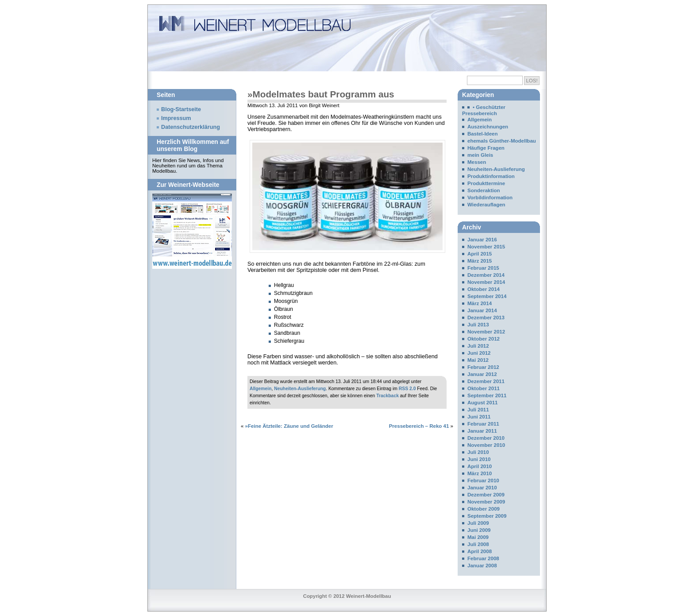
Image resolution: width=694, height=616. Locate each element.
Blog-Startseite (181, 109)
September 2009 (487, 516)
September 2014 (487, 296)
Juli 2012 (478, 346)
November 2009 (486, 502)
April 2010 (480, 466)
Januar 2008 (482, 566)
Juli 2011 (478, 410)
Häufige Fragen (486, 148)
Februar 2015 (483, 268)
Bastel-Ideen (482, 134)
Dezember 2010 (486, 438)
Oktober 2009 (484, 509)
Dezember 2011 (486, 381)
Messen (477, 162)
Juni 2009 (479, 530)
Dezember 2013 (486, 318)
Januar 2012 (482, 374)
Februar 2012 (483, 367)
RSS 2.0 (407, 389)
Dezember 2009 (486, 495)
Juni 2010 (479, 459)
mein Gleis (480, 155)
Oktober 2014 (484, 289)
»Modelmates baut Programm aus (321, 94)
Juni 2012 (479, 353)
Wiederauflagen (486, 205)
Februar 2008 (483, 558)
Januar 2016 (482, 240)
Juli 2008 (478, 544)
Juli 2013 (478, 325)
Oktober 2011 (484, 388)
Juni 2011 (479, 417)
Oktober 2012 (484, 339)
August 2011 (482, 403)
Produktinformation (491, 176)
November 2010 (486, 445)
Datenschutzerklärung (191, 127)
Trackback (387, 396)
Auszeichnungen (488, 127)
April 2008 (480, 551)
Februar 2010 (483, 480)
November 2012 (486, 332)
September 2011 (487, 395)
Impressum (176, 118)
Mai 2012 (478, 360)
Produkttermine (486, 183)
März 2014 (480, 303)
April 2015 (480, 254)
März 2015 (480, 261)
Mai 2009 (478, 537)
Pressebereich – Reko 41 (419, 426)
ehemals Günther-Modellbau (502, 141)
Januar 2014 (482, 310)
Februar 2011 (483, 424)
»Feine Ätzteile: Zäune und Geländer (289, 426)
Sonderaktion (484, 190)
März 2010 (480, 473)
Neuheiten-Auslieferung (300, 389)
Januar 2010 (482, 488)
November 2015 (486, 247)
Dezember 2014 (486, 275)
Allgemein (261, 389)
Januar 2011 (482, 431)
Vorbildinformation (490, 198)
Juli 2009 (478, 523)
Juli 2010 (478, 452)
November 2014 (486, 282)
